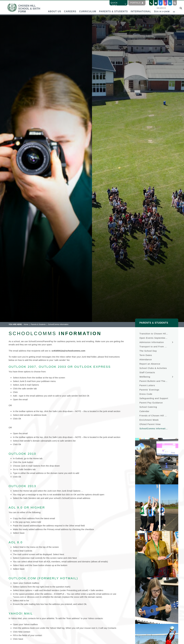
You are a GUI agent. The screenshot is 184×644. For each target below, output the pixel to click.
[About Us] (55, 7)
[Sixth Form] (162, 7)
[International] (141, 7)
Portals (137, 3)
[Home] (26, 11)
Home (26, 324)
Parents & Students (38, 324)
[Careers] (70, 7)
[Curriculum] (88, 7)
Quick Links (119, 4)
